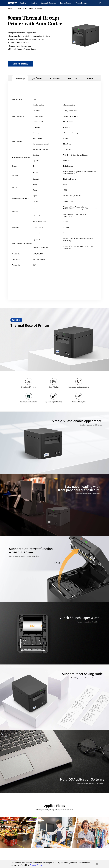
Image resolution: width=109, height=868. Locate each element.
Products (19, 8)
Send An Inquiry (20, 64)
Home (10, 8)
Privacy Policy (36, 865)
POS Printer (29, 8)
